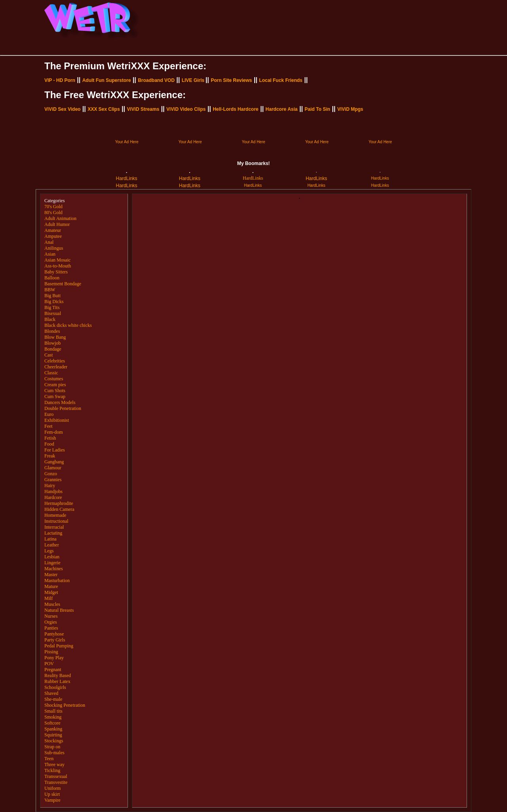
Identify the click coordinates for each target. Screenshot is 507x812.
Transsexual (56, 776)
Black (50, 319)
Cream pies (55, 385)
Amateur (53, 230)
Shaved (51, 693)
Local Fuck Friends (281, 80)
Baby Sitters (56, 272)
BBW (50, 290)
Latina (51, 539)
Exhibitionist (57, 420)
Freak (50, 456)
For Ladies (55, 450)
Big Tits (52, 307)
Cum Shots (55, 391)
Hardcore (53, 497)
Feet (49, 426)
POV (49, 664)
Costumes (54, 379)
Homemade (55, 515)
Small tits (53, 711)
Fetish (50, 438)
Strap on (52, 747)
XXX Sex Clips (104, 109)
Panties (51, 628)
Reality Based (58, 675)
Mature (51, 586)
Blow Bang (55, 337)
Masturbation (57, 581)
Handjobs (53, 491)
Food (49, 444)
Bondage (53, 349)
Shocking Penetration (65, 705)
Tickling (52, 770)
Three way (54, 765)
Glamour (53, 468)
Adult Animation (60, 218)
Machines (54, 569)
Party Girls (55, 640)
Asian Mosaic (57, 260)
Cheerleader (56, 367)
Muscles (52, 604)
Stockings (54, 741)
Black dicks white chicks (68, 325)
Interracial (54, 527)
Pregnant (53, 670)
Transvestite (56, 782)
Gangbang (54, 462)
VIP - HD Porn (60, 80)
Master (51, 575)
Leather (52, 545)
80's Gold (53, 212)
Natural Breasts (59, 610)
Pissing (51, 652)
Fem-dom (54, 432)
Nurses (51, 616)
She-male (53, 699)
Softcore (52, 723)
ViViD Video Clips (186, 109)
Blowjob (52, 343)
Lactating (53, 533)
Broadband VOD (156, 80)
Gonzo (51, 474)
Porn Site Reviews (231, 80)
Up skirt (52, 794)
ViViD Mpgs (350, 109)
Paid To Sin (317, 109)
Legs (49, 551)
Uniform (52, 788)
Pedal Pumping (59, 646)
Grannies (53, 480)
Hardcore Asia (281, 109)
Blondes (52, 331)
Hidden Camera (59, 509)
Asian (50, 254)
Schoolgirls (55, 687)
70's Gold (53, 207)
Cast (49, 355)
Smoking (53, 717)
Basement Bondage (63, 284)
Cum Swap (55, 397)
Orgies (51, 622)
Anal (49, 242)
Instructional (56, 521)
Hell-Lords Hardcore (235, 109)
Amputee (53, 236)
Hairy (50, 486)
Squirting (53, 735)
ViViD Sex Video (62, 109)
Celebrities (55, 361)
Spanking (53, 729)
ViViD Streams (143, 109)
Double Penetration (63, 408)
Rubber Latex (57, 681)
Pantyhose (54, 634)
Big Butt (52, 296)
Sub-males (54, 753)
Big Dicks (54, 302)
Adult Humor (57, 224)
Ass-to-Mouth (58, 266)
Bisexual (53, 313)
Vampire (52, 800)
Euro (49, 414)
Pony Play (54, 658)
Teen (49, 759)
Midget (51, 592)
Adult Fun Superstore (107, 80)
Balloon (52, 278)
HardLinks (127, 178)
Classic (51, 373)
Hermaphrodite (59, 503)
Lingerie (52, 563)
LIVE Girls (193, 80)
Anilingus (54, 248)
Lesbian (52, 557)
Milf (49, 598)
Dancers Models (60, 402)
